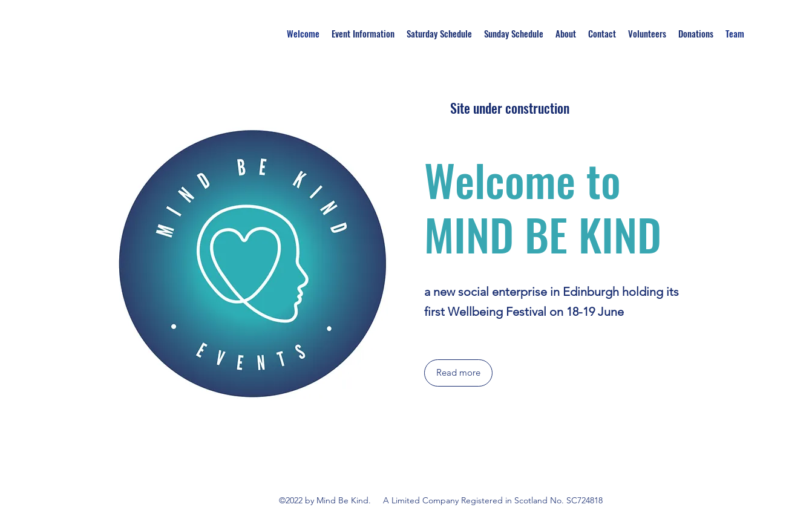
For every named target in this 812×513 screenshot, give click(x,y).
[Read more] (458, 373)
